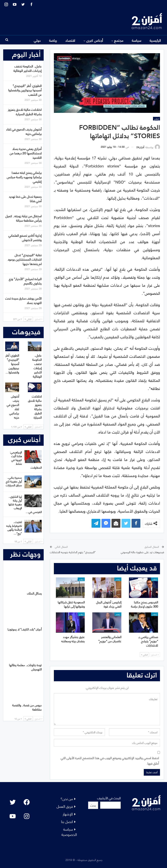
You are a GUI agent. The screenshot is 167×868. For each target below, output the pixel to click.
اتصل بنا (67, 821)
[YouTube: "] (13, 816)
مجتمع (119, 40)
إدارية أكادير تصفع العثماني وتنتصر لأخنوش (25, 237)
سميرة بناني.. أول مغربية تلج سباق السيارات (14, 481)
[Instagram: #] (27, 816)
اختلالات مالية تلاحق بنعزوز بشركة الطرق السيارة (25, 112)
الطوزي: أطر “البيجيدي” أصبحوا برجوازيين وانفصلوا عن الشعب (25, 90)
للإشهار (68, 814)
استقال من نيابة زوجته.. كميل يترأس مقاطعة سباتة (24, 218)
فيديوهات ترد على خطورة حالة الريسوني (142, 552)
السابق (155, 655)
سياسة (137, 40)
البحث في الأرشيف (109, 798)
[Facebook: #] (27, 802)
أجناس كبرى (95, 40)
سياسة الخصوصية (69, 832)
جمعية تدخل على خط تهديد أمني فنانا (25, 198)
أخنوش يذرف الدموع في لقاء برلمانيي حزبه (24, 131)
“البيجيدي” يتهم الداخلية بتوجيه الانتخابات (73, 552)
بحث (93, 805)
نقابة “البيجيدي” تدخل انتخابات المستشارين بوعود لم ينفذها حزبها (25, 259)
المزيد (37, 40)
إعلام (156, 119)
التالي (144, 655)
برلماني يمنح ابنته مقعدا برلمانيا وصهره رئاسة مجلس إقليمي (24, 177)
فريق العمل (65, 806)
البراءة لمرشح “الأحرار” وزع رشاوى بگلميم (25, 281)
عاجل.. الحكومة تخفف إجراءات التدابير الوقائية (28, 68)
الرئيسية (155, 40)
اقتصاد (70, 40)
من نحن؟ (67, 798)
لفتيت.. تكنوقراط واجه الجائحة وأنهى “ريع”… (14, 527)
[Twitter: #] (13, 802)
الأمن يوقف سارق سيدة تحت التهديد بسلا (23, 300)
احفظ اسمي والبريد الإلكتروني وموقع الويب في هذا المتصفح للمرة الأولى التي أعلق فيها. (110, 760)
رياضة (53, 40)
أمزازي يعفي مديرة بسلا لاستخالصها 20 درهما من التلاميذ (26, 153)
